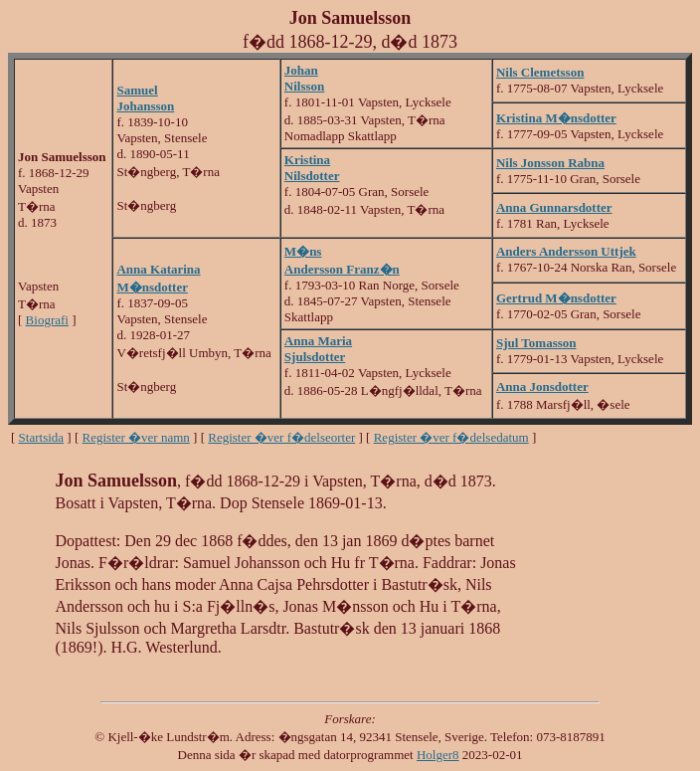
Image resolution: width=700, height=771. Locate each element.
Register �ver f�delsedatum (451, 437)
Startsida (42, 437)
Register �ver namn (136, 437)
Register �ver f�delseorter (281, 437)
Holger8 (438, 755)
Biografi (47, 320)
